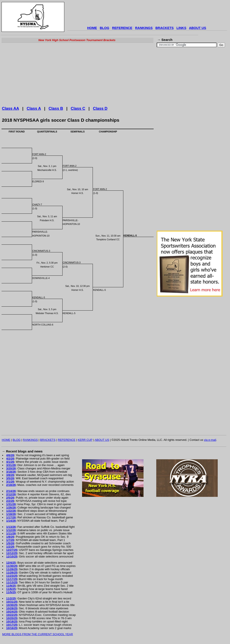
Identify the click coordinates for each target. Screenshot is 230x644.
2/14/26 (11, 491)
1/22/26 (11, 511)
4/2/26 (10, 459)
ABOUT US (198, 28)
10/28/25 (12, 608)
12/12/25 (12, 553)
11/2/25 (11, 598)
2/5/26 (10, 498)
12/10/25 (12, 556)
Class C (78, 109)
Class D (100, 109)
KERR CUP (85, 440)
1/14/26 (11, 521)
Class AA (11, 109)
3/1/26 (10, 482)
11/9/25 (11, 586)
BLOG (105, 28)
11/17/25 (12, 579)
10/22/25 (12, 615)
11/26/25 (12, 569)
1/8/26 (10, 537)
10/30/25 (12, 605)
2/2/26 (10, 501)
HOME (92, 28)
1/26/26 (11, 507)
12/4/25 (11, 563)
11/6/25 (11, 589)
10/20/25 (12, 618)
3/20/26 (11, 468)
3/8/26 (10, 475)
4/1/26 (10, 462)
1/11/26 (11, 533)
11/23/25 (12, 576)
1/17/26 (11, 517)
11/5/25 (11, 592)
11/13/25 (12, 582)
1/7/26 (10, 540)
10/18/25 (12, 621)
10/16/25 (12, 628)
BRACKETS (164, 28)
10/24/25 (12, 612)
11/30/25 (12, 566)
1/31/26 (11, 504)
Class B (56, 109)
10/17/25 (12, 625)
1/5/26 (10, 543)
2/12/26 (11, 494)
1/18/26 (11, 514)
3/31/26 (11, 465)
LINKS (181, 28)
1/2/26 (10, 547)
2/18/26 (11, 485)
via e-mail (210, 440)
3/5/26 (10, 478)
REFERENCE (122, 28)
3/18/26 (11, 472)
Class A (34, 109)
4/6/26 (10, 455)
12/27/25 (12, 550)
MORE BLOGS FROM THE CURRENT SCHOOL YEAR (38, 634)
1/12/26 (11, 530)
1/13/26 (11, 527)
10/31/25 (12, 602)
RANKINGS (144, 28)
